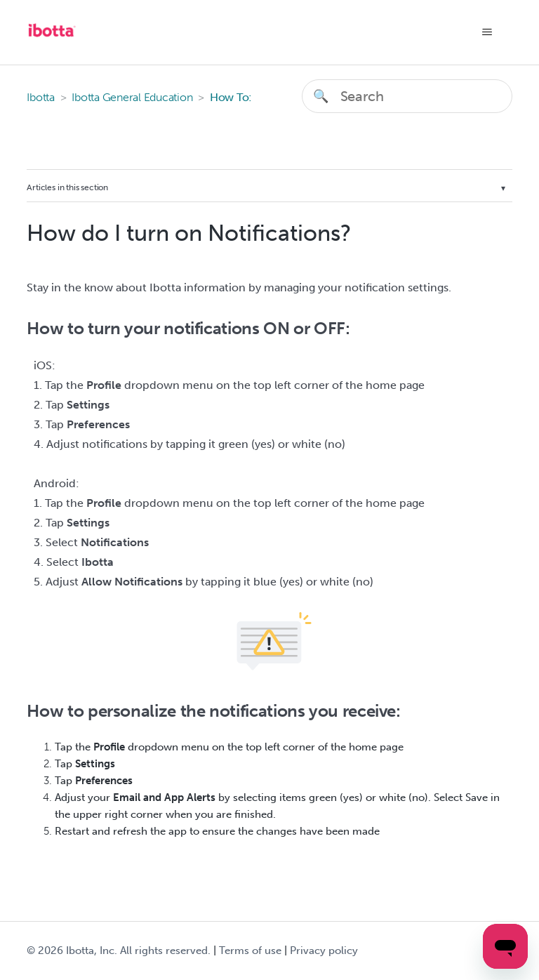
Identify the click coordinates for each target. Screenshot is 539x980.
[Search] (407, 96)
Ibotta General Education (132, 97)
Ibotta (41, 97)
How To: (231, 97)
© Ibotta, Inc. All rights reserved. (119, 951)
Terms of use (250, 951)
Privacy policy (324, 951)
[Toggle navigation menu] (487, 32)
